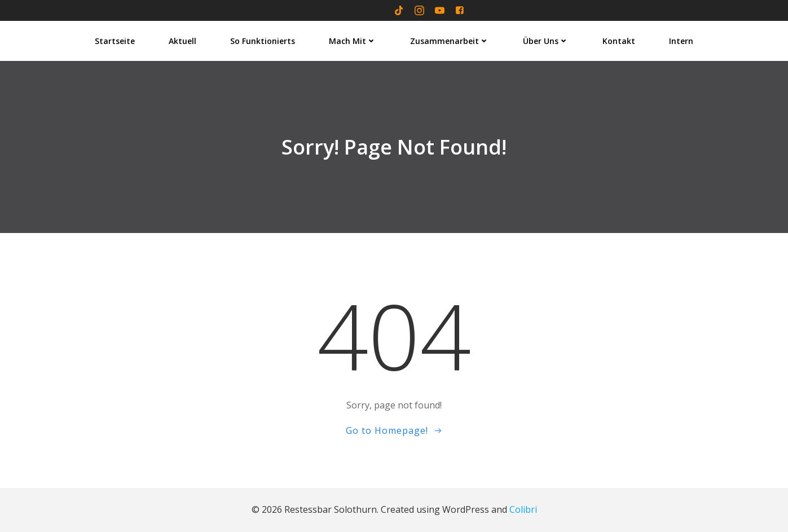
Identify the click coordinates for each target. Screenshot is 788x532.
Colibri (523, 509)
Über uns (546, 41)
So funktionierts (263, 41)
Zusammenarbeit (450, 41)
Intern (681, 41)
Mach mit (353, 41)
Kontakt (619, 41)
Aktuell (182, 41)
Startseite (115, 41)
